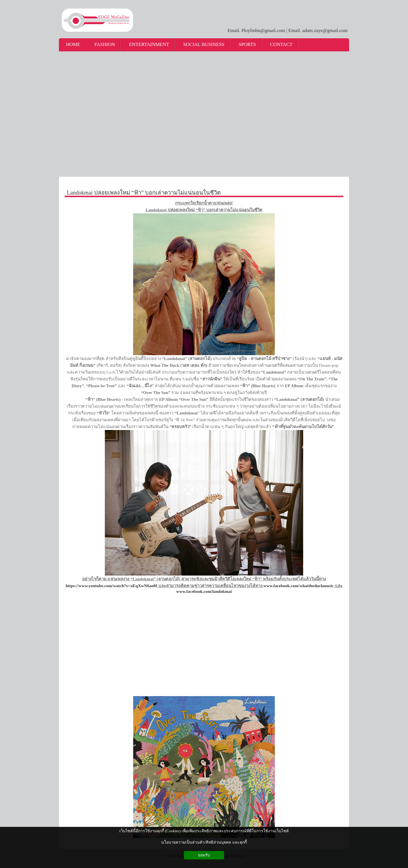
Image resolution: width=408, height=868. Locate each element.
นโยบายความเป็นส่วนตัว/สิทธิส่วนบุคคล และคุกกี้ (204, 842)
